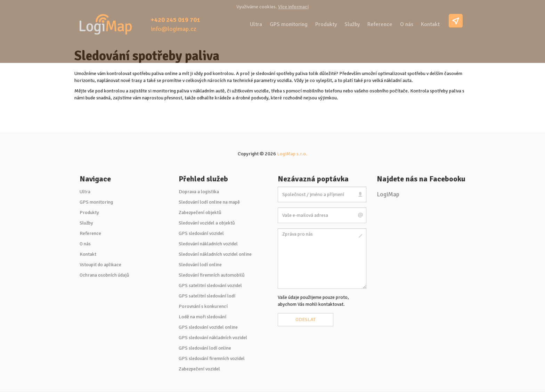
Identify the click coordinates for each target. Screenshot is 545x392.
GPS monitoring (289, 24)
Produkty (326, 24)
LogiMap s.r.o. (292, 154)
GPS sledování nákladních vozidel (213, 338)
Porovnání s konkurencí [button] (203, 306)
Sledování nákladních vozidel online (215, 254)
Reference (380, 24)
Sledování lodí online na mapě (209, 202)
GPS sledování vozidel (201, 233)
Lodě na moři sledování (202, 317)
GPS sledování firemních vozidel (212, 358)
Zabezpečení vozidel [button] (199, 369)
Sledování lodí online (200, 265)
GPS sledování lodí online (205, 348)
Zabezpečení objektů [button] (200, 213)
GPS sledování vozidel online (208, 327)
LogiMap (388, 194)
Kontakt (430, 24)
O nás (407, 24)
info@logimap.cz (174, 29)
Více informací (293, 7)
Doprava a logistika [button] (199, 192)
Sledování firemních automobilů (212, 275)
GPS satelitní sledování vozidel (210, 285)
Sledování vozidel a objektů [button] (207, 223)
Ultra (256, 24)
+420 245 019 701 (176, 20)
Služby (352, 24)
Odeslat (306, 320)
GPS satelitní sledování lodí (207, 296)
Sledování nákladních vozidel (208, 244)
